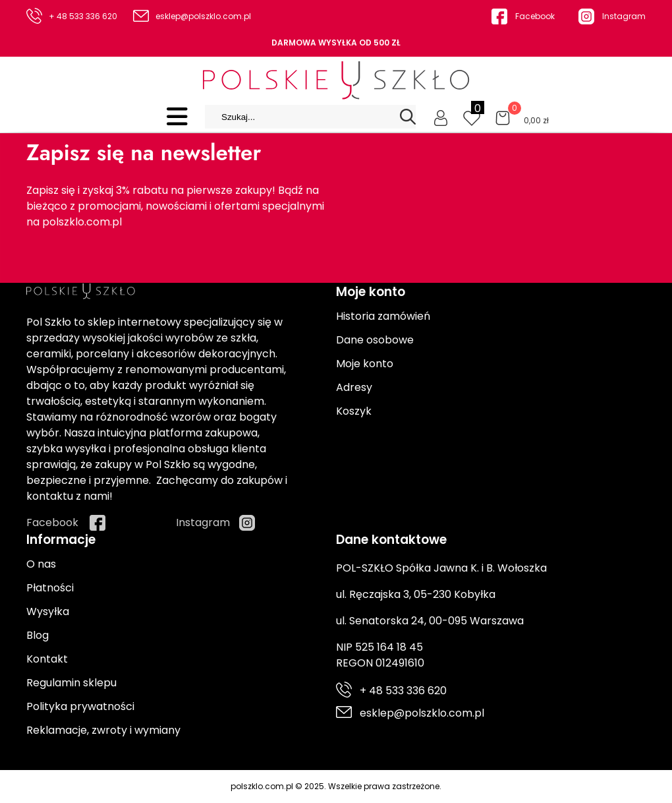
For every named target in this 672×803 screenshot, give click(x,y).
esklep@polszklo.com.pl (203, 16)
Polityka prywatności (80, 706)
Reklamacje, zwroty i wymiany (103, 730)
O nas (41, 564)
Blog (38, 635)
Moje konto (365, 364)
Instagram (624, 16)
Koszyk (354, 411)
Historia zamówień (383, 316)
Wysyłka (48, 611)
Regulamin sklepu (71, 683)
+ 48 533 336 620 (83, 16)
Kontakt (47, 659)
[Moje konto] (441, 117)
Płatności (50, 588)
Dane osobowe (375, 340)
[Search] (408, 117)
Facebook (535, 16)
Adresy (354, 387)
